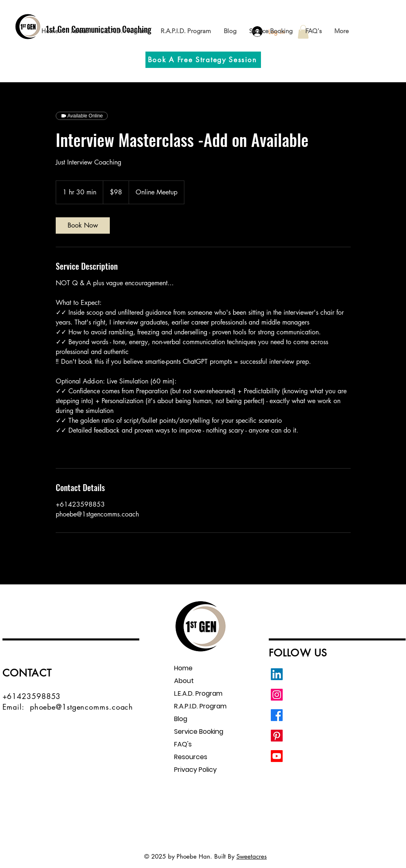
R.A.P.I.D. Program (200, 706)
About (184, 681)
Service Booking (199, 732)
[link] (83, 225)
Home (183, 668)
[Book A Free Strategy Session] (203, 60)
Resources (191, 757)
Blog (181, 719)
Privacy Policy (195, 770)
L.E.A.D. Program (198, 693)
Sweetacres (252, 856)
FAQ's (183, 744)
